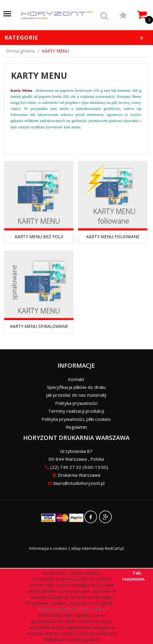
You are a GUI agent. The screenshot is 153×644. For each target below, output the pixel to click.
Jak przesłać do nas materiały (76, 395)
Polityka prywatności (76, 403)
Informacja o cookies (48, 548)
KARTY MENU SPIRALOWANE (39, 326)
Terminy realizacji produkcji (76, 411)
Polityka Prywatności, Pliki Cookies (72, 609)
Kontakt (76, 379)
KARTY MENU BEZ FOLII (39, 237)
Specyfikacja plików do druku (76, 387)
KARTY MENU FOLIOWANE (113, 237)
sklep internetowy (87, 548)
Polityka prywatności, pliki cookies (76, 419)
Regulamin (76, 427)
